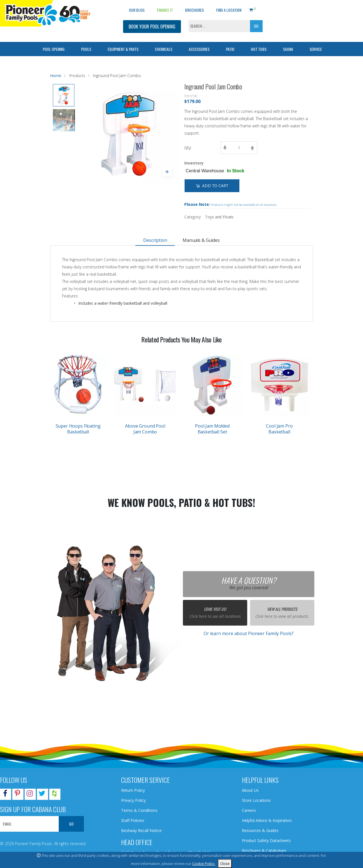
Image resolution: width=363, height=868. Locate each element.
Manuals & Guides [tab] (201, 240)
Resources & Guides (260, 830)
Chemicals (164, 49)
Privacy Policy (133, 800)
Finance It (165, 10)
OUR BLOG (137, 10)
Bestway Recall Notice (141, 830)
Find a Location (229, 10)
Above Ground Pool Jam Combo (145, 429)
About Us (250, 790)
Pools (86, 49)
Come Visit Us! (215, 609)
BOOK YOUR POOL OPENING (152, 27)
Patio (230, 49)
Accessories (199, 49)
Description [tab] (155, 240)
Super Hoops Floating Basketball (78, 429)
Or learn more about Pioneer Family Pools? (249, 633)
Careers (249, 810)
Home (56, 76)
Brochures (195, 10)
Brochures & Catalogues (264, 851)
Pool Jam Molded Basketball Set (212, 429)
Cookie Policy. (204, 864)
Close (225, 864)
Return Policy (133, 790)
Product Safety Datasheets (266, 840)
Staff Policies (133, 820)
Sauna (288, 49)
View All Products (282, 609)
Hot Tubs (259, 49)
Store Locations (256, 800)
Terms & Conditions (139, 810)
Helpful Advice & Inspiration (267, 820)
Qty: (188, 148)
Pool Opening (54, 49)
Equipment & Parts (123, 49)
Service (316, 49)
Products (77, 76)
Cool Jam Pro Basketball (279, 429)
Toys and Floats (219, 217)
